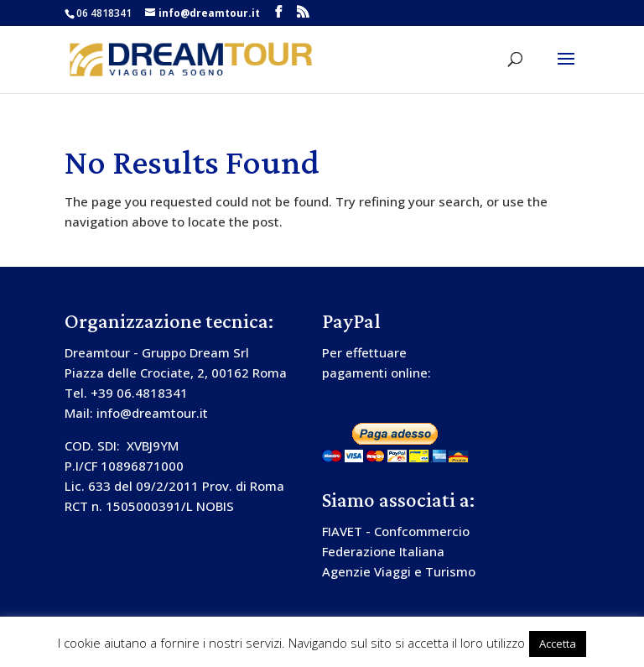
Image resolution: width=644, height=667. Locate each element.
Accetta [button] (558, 644)
